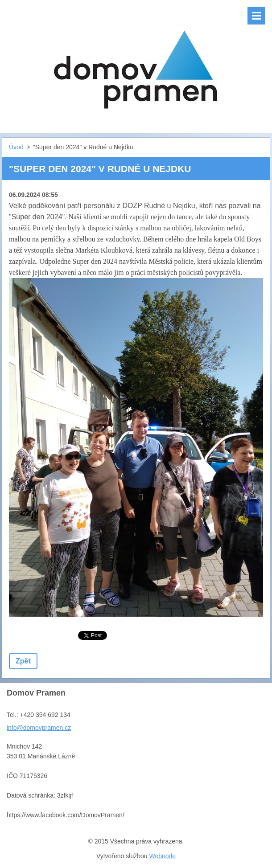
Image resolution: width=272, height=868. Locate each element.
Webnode (162, 856)
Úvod (16, 147)
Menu (256, 16)
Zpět (23, 661)
